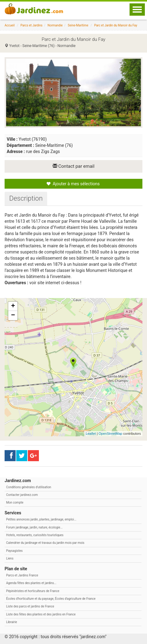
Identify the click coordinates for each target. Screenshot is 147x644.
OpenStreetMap (111, 434)
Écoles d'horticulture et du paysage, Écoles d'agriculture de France (51, 599)
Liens (10, 558)
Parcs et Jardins (32, 25)
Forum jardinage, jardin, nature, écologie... (34, 527)
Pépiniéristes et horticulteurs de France (33, 591)
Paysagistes (14, 551)
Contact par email (74, 166)
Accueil (10, 25)
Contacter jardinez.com (22, 495)
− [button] (13, 316)
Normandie (55, 25)
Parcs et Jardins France (22, 575)
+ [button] (13, 306)
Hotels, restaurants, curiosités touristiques (35, 535)
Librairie (12, 622)
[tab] (26, 198)
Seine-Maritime (78, 25)
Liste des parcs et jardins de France (30, 606)
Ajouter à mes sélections (73, 184)
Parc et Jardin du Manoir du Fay (116, 25)
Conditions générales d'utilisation (29, 487)
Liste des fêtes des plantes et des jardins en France (41, 614)
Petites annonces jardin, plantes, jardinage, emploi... (41, 519)
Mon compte (15, 503)
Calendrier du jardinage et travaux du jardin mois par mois (45, 543)
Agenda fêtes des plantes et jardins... (31, 583)
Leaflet (91, 434)
